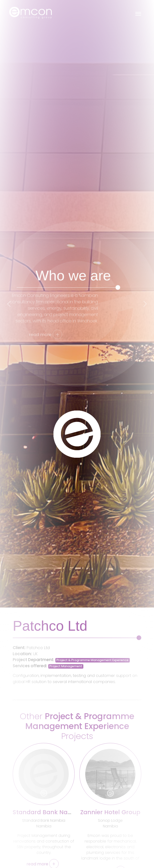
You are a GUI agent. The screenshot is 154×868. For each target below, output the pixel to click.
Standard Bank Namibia (49, 812)
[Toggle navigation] (138, 13)
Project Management (66, 666)
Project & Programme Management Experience (93, 660)
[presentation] (9, 304)
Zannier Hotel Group (110, 812)
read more (43, 864)
